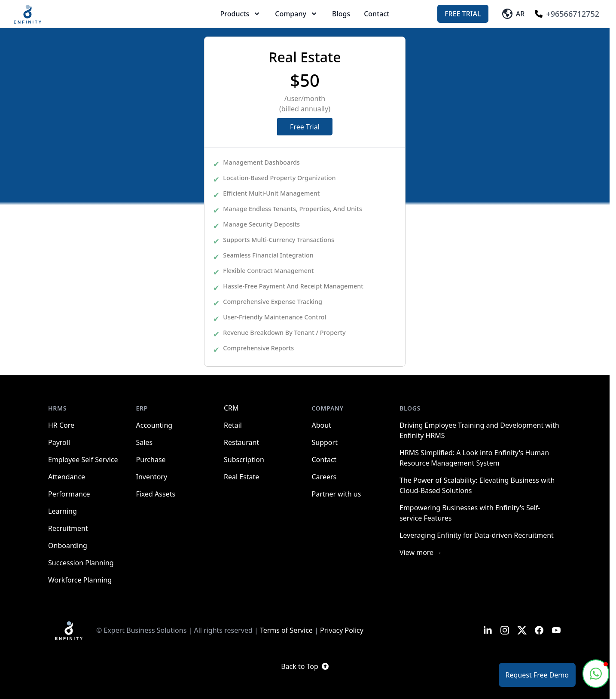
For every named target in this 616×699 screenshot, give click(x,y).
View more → (421, 552)
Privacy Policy (342, 630)
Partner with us (337, 494)
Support (325, 442)
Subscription (244, 460)
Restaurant (241, 442)
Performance (69, 494)
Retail (233, 425)
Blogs (341, 14)
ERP (142, 408)
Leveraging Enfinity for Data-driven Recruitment (477, 535)
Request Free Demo (537, 675)
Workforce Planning (80, 580)
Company (297, 14)
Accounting (154, 425)
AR (514, 14)
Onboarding (68, 546)
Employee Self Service (83, 460)
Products (241, 14)
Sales (145, 442)
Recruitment (68, 528)
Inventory (152, 477)
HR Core (61, 425)
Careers (324, 477)
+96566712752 (567, 14)
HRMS (57, 408)
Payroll (59, 442)
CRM (231, 408)
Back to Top (305, 666)
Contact (377, 14)
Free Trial (463, 14)
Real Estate (241, 477)
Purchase (151, 460)
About (322, 425)
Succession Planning (81, 563)
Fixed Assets (156, 494)
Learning (63, 511)
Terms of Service (286, 630)
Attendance (67, 477)
